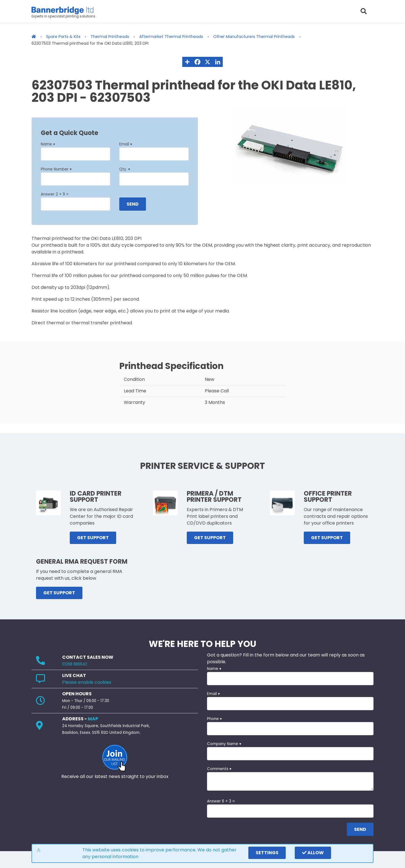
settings (267, 853)
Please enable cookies (87, 682)
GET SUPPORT (93, 538)
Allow (313, 853)
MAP (93, 719)
